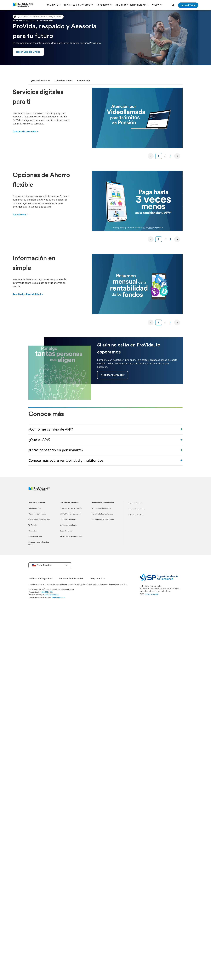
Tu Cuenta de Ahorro (68, 520)
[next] (177, 156)
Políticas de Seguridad (40, 579)
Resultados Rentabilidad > (28, 294)
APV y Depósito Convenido (71, 514)
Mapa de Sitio (98, 579)
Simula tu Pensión (35, 537)
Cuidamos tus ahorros (69, 525)
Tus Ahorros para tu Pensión (71, 509)
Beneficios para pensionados (71, 537)
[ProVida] (39, 491)
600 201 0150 (47, 592)
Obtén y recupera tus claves (39, 520)
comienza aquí (152, 594)
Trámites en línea (35, 509)
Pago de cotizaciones (136, 503)
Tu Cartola (32, 525)
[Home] (15, 17)
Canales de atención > (25, 131)
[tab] (40, 81)
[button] (53, 5)
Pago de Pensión (67, 531)
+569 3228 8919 (58, 597)
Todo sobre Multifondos (101, 509)
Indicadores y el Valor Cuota (103, 520)
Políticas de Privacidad (72, 579)
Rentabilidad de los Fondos (102, 514)
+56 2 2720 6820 (51, 595)
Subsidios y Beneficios (136, 515)
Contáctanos (33, 531)
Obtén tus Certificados (37, 514)
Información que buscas (137, 509)
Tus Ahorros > (21, 215)
